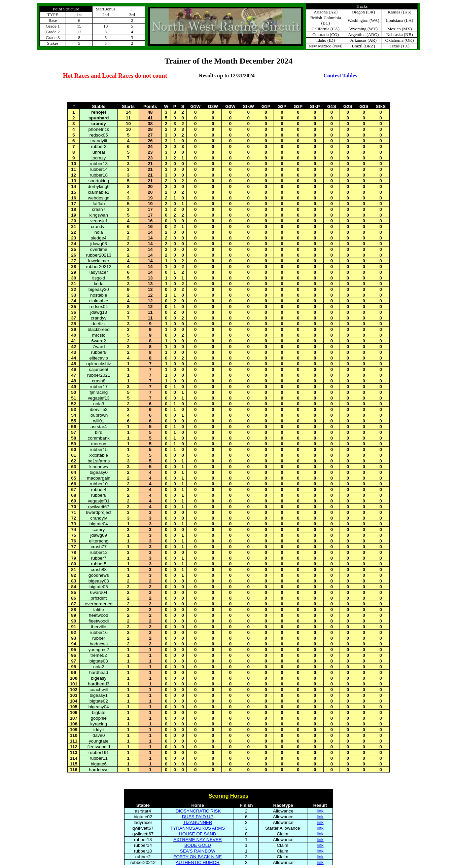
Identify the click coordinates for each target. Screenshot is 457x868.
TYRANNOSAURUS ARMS (198, 828)
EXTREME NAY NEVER (198, 840)
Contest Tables (340, 76)
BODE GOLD (198, 845)
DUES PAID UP (198, 817)
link (320, 811)
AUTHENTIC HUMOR (198, 862)
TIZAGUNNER (198, 822)
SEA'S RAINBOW (198, 851)
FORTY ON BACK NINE (198, 857)
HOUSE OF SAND (198, 834)
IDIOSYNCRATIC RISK (198, 811)
